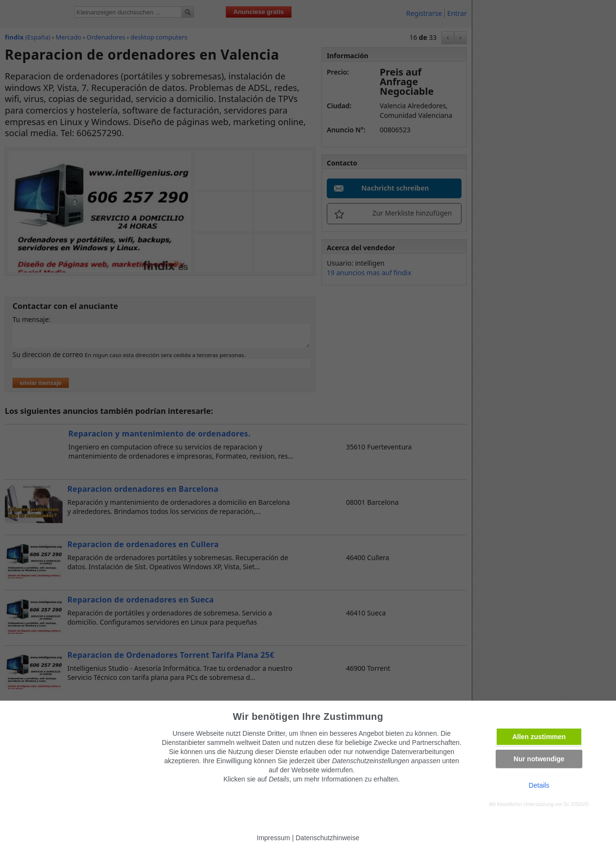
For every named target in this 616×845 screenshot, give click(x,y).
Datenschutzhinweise (327, 838)
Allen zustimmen (539, 737)
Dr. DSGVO (577, 804)
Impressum (274, 838)
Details (539, 785)
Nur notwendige (539, 759)
